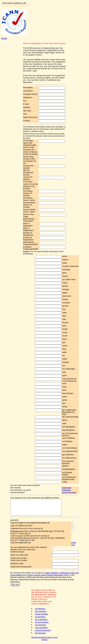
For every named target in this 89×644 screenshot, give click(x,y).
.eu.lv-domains (41, 620)
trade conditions (49, 576)
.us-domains (40, 609)
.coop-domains (41, 628)
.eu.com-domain (42, 623)
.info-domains (41, 612)
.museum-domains (43, 631)
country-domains (72, 492)
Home (4, 38)
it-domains (69, 490)
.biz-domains (40, 634)
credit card (76, 547)
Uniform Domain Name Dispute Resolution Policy (45, 578)
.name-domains (41, 615)
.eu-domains (40, 618)
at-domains (70, 488)
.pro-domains (40, 626)
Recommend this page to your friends (44, 639)
